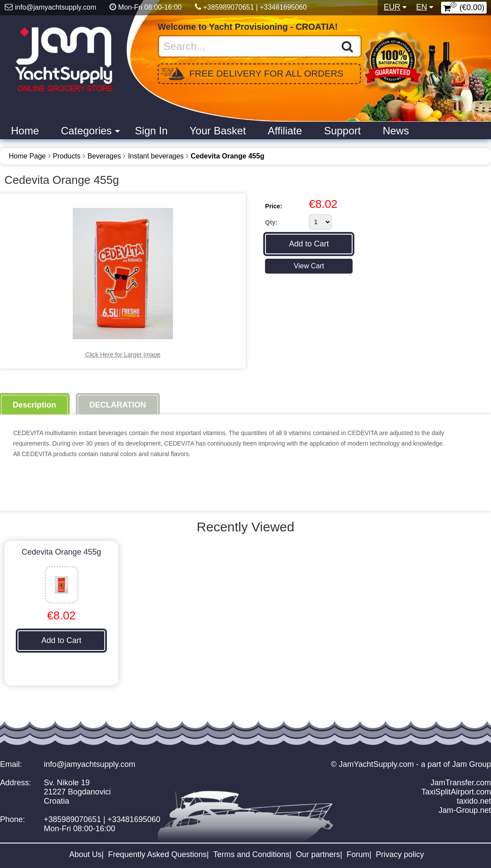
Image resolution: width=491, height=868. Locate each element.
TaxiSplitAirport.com (456, 792)
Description (34, 405)
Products (67, 156)
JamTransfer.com (461, 783)
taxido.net (474, 801)
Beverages (104, 156)
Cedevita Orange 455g (227, 156)
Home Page (27, 156)
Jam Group (472, 764)
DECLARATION (118, 405)
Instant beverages (156, 156)
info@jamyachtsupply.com (90, 764)
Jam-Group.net (465, 810)
